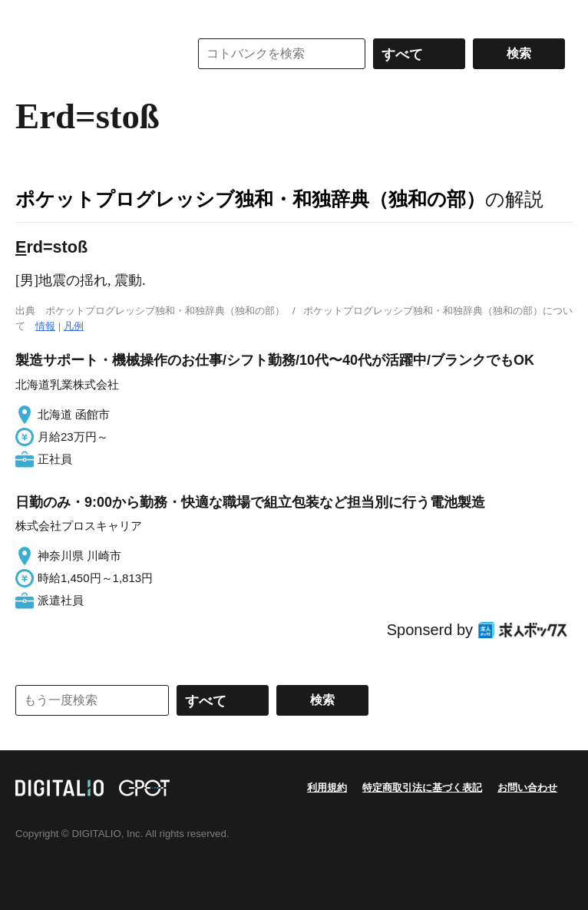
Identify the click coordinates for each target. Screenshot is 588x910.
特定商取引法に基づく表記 (422, 788)
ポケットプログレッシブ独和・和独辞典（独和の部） (250, 199)
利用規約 (327, 788)
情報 (45, 326)
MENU (31, 15)
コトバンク (91, 54)
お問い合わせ (527, 788)
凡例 (74, 326)
